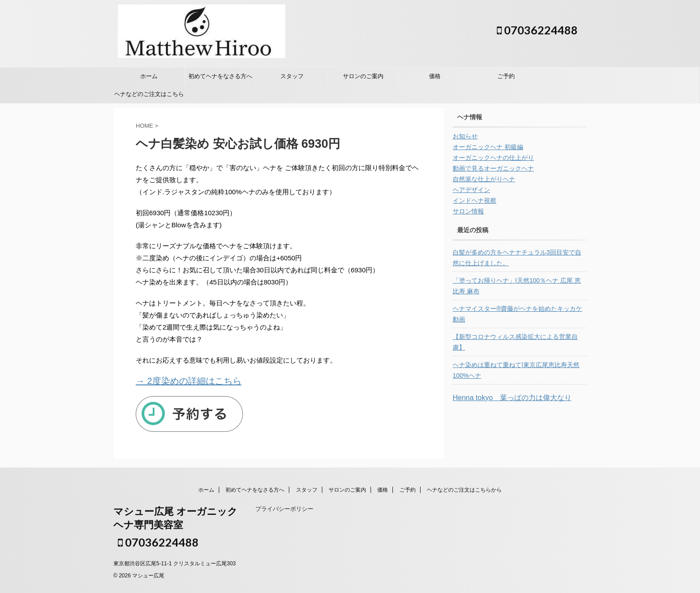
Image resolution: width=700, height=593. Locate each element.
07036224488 (537, 30)
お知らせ (465, 136)
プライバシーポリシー (284, 509)
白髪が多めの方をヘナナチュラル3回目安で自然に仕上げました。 (517, 258)
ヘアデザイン (471, 190)
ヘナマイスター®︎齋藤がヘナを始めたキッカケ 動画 (517, 314)
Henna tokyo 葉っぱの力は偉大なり (512, 398)
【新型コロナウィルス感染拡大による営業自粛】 (515, 342)
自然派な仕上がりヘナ (484, 179)
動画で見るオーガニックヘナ (493, 168)
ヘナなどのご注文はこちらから (149, 97)
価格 (435, 76)
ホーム (149, 76)
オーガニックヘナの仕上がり (493, 158)
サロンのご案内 (363, 76)
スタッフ (292, 76)
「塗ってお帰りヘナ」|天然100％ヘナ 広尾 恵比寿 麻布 (517, 286)
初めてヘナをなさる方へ (220, 76)
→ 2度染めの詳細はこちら (189, 381)
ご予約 (506, 76)
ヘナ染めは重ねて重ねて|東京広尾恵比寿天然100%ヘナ (516, 370)
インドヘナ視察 (475, 200)
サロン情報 (468, 211)
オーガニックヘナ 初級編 (488, 147)
